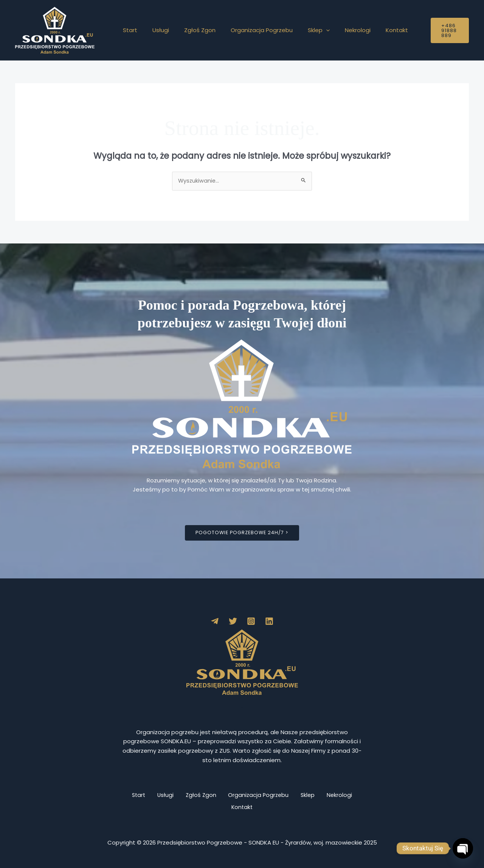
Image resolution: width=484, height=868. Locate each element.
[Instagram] (251, 622)
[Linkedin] (269, 622)
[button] (309, 30)
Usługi (155, 30)
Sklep (302, 30)
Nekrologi (337, 30)
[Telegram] (215, 622)
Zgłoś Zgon (190, 30)
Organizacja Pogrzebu (248, 30)
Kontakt (372, 30)
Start (128, 30)
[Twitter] (233, 622)
